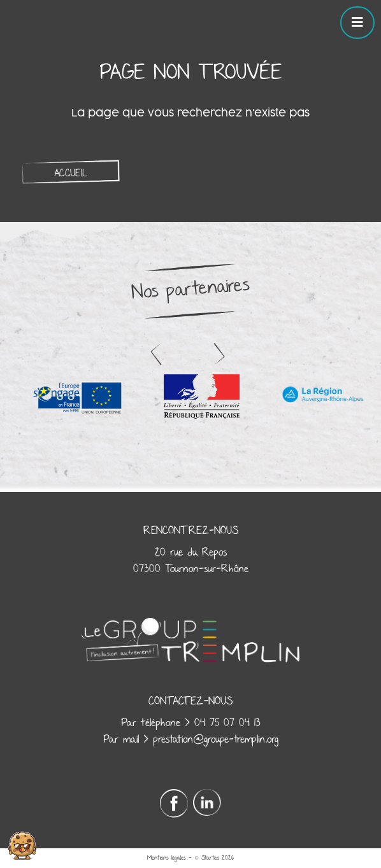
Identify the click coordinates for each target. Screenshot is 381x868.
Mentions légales (167, 858)
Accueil (71, 173)
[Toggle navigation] (357, 23)
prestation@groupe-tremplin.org (216, 739)
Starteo (210, 858)
